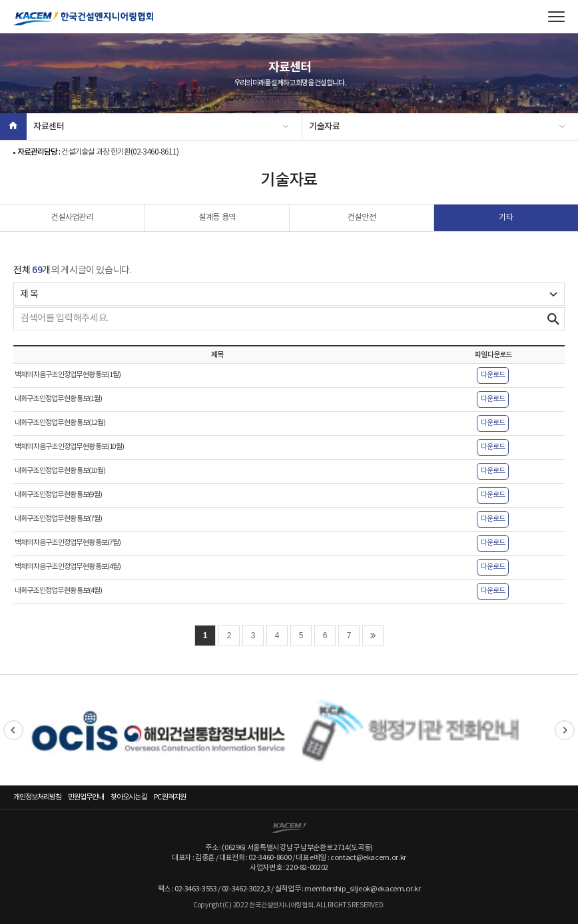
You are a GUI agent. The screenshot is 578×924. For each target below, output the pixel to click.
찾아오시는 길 (129, 797)
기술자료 (325, 127)
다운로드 (493, 375)
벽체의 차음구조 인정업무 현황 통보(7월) (68, 543)
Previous (13, 730)
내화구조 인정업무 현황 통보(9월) (58, 495)
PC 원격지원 (170, 797)
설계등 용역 (217, 218)
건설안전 (362, 218)
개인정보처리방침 (37, 797)
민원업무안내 (86, 797)
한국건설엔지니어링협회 (83, 19)
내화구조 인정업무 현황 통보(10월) (60, 471)
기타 (506, 218)
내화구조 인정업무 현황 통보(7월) (58, 519)
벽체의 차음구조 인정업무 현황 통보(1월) (68, 375)
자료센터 (49, 127)
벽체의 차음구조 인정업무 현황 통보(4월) (68, 567)
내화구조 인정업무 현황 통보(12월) (60, 423)
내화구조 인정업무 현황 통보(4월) (58, 591)
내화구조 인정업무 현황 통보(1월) (58, 399)
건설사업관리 (73, 218)
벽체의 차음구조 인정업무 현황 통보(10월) (69, 447)
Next (565, 730)
